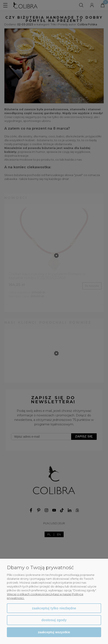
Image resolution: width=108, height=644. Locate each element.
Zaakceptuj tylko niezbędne (54, 608)
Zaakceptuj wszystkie (54, 632)
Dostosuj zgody (54, 620)
